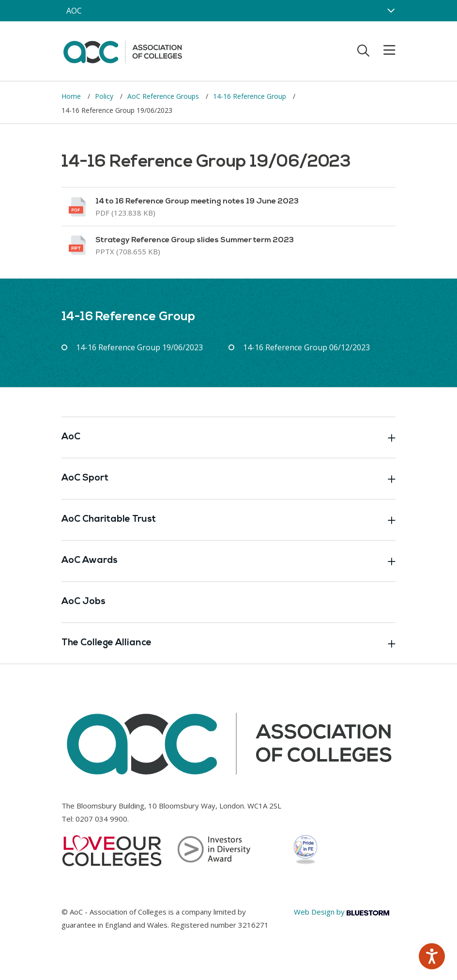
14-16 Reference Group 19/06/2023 (139, 347)
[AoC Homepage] (122, 50)
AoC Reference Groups (164, 96)
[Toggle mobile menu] (383, 50)
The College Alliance (228, 643)
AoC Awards (228, 561)
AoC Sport (228, 479)
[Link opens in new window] (228, 207)
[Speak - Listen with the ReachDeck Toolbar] (432, 956)
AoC (228, 437)
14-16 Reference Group (251, 96)
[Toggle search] (363, 50)
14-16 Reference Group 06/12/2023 (306, 347)
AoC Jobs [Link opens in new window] (84, 602)
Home (72, 96)
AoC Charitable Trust (228, 520)
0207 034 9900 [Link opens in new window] (101, 819)
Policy (105, 96)
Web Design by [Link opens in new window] (342, 912)
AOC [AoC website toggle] (74, 11)
